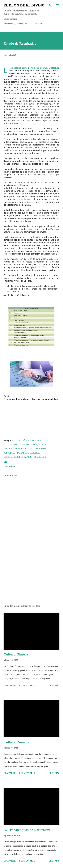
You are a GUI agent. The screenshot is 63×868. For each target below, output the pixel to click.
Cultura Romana (16, 742)
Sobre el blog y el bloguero (15, 24)
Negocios (9, 449)
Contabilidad (37, 441)
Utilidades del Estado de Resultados (25, 457)
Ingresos (43, 445)
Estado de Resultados (25, 445)
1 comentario (27, 685)
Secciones (39, 24)
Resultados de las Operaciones (21, 453)
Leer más (54, 685)
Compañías (23, 441)
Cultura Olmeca (16, 654)
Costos (7, 445)
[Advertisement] (31, 575)
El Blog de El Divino (24, 5)
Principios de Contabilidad (30, 449)
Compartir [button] (10, 467)
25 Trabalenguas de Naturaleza (27, 830)
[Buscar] (51, 5)
